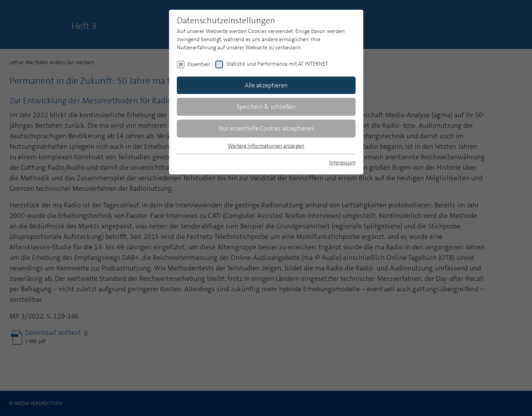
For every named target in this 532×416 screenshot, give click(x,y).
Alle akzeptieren (266, 85)
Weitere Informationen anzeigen (266, 146)
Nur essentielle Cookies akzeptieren (266, 128)
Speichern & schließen (266, 107)
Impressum (342, 162)
